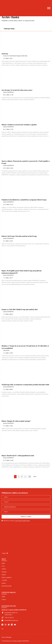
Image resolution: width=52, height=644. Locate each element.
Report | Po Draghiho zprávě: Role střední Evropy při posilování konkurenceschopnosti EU (22, 272)
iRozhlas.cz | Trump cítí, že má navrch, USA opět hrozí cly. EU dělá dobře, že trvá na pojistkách (25, 347)
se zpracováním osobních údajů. (22, 521)
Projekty (4, 575)
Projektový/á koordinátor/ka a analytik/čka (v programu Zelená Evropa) (24, 200)
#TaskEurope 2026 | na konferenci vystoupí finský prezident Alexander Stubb (25, 385)
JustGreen (5, 54)
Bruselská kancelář (6, 586)
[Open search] (5, 553)
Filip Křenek (6, 350)
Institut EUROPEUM (8, 92)
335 (30, 477)
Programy (4, 572)
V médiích (4, 580)
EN (2, 629)
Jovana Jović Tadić (8, 56)
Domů (3, 563)
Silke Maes (25, 56)
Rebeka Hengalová (17, 56)
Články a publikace (7, 577)
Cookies (4, 599)
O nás (3, 566)
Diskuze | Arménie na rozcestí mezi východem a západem (19, 125)
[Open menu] (49, 8)
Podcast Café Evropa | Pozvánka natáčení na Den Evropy (19, 236)
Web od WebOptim (6, 637)
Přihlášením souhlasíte (17, 521)
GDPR (3, 597)
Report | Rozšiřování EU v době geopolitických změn (18, 456)
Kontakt (4, 583)
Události (4, 569)
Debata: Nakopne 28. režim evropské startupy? (16, 421)
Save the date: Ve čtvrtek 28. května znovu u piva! (17, 90)
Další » (35, 477)
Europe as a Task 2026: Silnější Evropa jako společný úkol (20, 309)
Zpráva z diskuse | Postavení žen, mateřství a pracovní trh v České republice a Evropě (26, 162)
